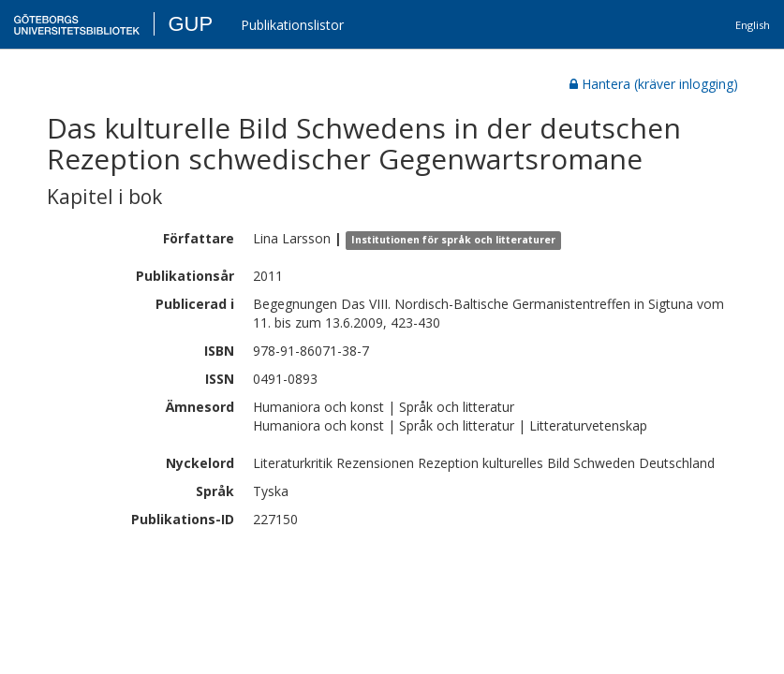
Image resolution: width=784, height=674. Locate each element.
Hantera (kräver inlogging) (654, 84)
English (753, 25)
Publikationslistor (292, 25)
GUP (190, 24)
